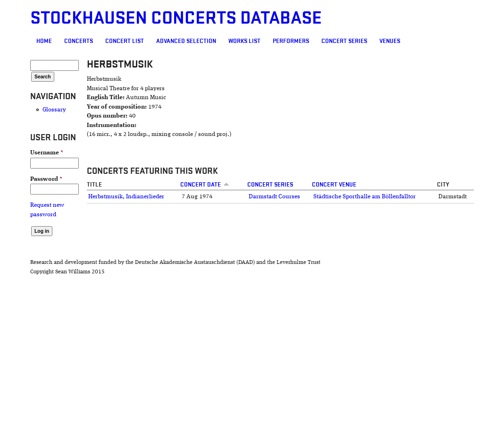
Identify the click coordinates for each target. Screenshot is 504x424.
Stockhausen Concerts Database (176, 18)
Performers (291, 41)
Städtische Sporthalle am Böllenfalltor (365, 197)
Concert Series (344, 41)
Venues (390, 41)
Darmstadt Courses (274, 197)
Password (46, 179)
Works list (244, 41)
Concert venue (334, 185)
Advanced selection (186, 41)
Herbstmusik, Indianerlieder (126, 197)
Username (47, 153)
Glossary (54, 110)
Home (44, 41)
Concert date (205, 185)
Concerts (79, 41)
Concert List (125, 41)
